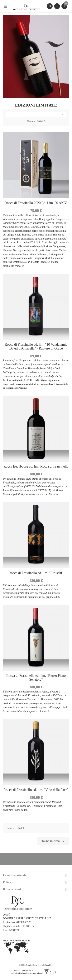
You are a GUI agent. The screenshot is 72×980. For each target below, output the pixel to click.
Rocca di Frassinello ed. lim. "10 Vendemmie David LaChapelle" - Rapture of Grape (36, 346)
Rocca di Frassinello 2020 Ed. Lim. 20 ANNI (36, 203)
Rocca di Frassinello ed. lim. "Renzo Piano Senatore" (36, 678)
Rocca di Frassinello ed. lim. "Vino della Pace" (36, 790)
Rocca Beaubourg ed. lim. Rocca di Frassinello (36, 466)
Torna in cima (53, 841)
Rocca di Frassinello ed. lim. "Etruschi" (36, 573)
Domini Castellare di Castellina (39, 965)
